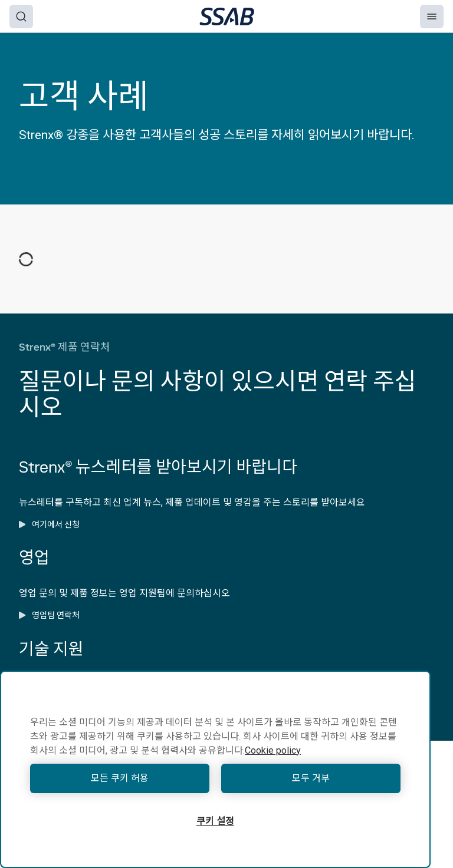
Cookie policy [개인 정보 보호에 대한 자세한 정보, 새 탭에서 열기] (273, 750)
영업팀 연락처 (49, 615)
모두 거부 (311, 778)
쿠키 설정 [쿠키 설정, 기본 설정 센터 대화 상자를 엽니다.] (215, 821)
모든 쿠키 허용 (120, 778)
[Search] (21, 16)
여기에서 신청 (49, 524)
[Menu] (432, 16)
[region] (215, 769)
